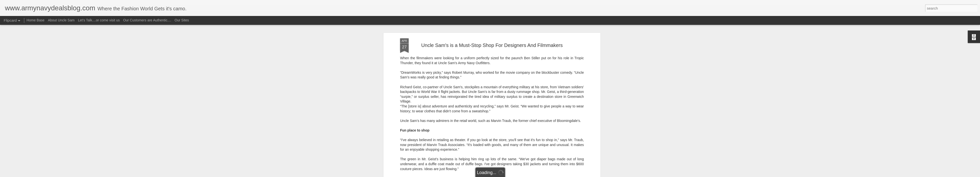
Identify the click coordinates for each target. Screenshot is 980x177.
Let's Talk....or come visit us (99, 20)
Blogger (505, 174)
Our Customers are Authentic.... (147, 20)
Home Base (35, 20)
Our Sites (182, 20)
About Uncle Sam (61, 20)
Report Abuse (520, 174)
